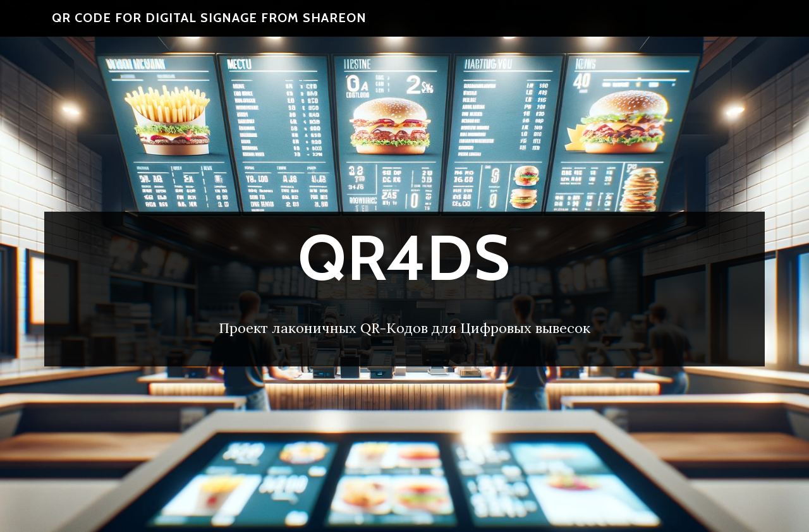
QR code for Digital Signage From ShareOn (209, 25)
